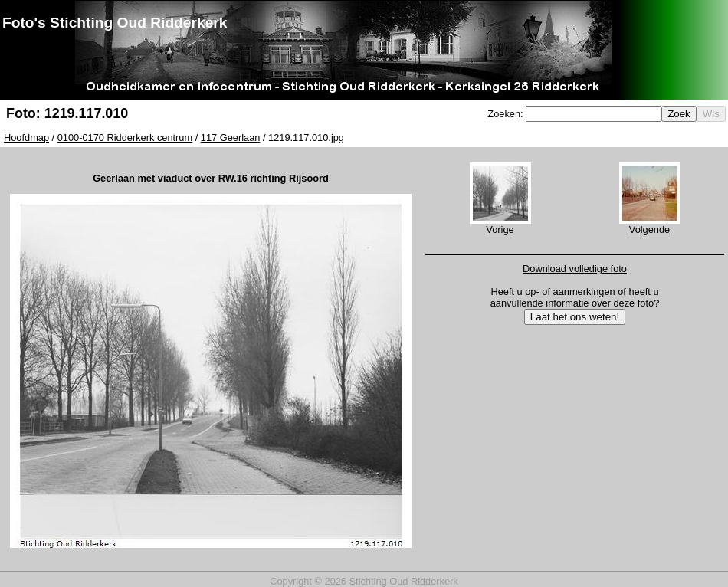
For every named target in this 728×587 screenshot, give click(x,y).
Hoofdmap (26, 138)
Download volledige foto (575, 269)
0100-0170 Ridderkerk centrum (125, 138)
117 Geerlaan (231, 138)
